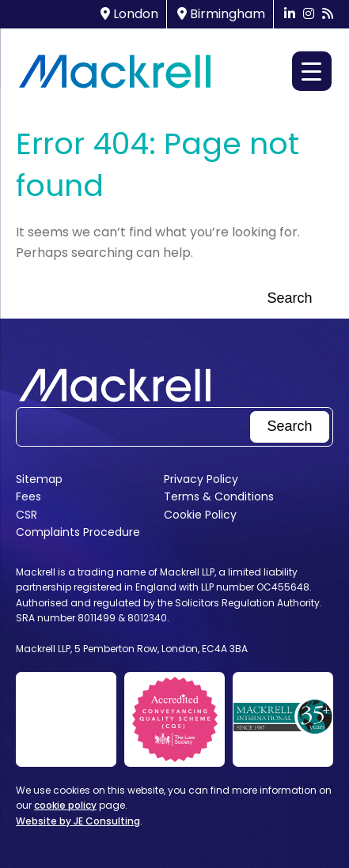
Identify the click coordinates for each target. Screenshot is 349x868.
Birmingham (221, 14)
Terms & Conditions (219, 496)
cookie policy (65, 805)
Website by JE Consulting (78, 821)
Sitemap (39, 479)
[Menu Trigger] (312, 71)
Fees (28, 496)
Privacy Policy (201, 479)
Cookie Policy (200, 515)
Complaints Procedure (78, 532)
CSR (27, 515)
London (129, 14)
